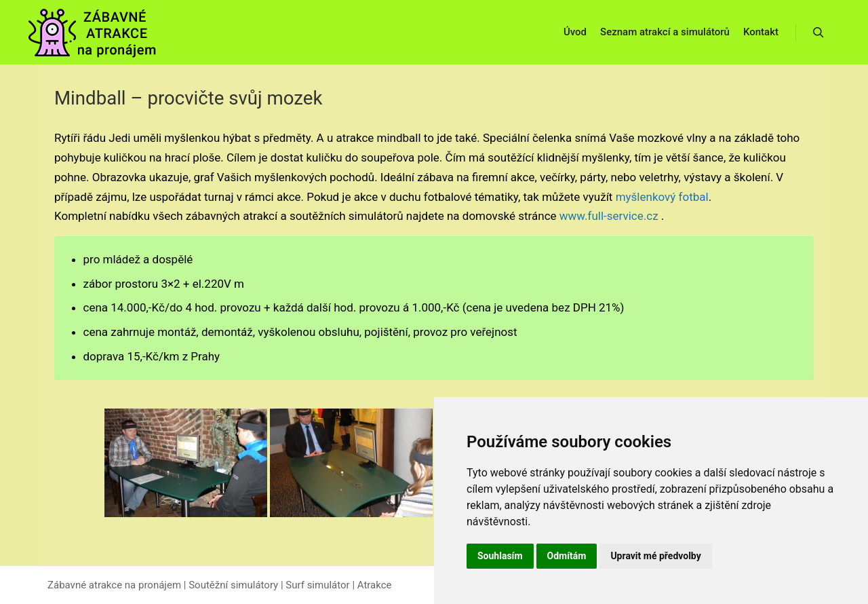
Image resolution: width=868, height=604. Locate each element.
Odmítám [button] (567, 556)
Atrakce (375, 585)
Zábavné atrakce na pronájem (114, 585)
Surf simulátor (317, 585)
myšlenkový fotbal (662, 197)
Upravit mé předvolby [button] (655, 556)
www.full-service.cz (608, 216)
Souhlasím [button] (500, 556)
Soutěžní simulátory (233, 585)
